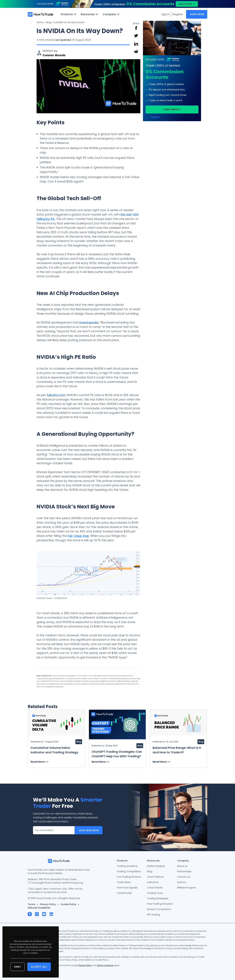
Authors (182, 882)
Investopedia (89, 322)
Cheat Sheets (155, 888)
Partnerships (184, 871)
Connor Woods (54, 55)
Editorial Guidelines (39, 908)
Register (178, 14)
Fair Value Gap (78, 536)
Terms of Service (105, 965)
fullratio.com (56, 395)
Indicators (153, 882)
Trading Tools (155, 893)
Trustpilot (155, 117)
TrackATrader (124, 893)
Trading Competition (129, 871)
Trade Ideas (124, 882)
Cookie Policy (68, 904)
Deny (18, 967)
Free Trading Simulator (160, 904)
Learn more (185, 4)
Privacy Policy (48, 904)
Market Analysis (156, 866)
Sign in (165, 14)
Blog (150, 871)
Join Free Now (89, 830)
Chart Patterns (155, 877)
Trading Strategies (158, 898)
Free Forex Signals (127, 888)
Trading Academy (127, 866)
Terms (31, 904)
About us (182, 866)
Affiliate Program (187, 888)
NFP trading (154, 915)
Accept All (39, 967)
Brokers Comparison (159, 909)
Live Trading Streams (129, 877)
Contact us (184, 877)
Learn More (171, 109)
